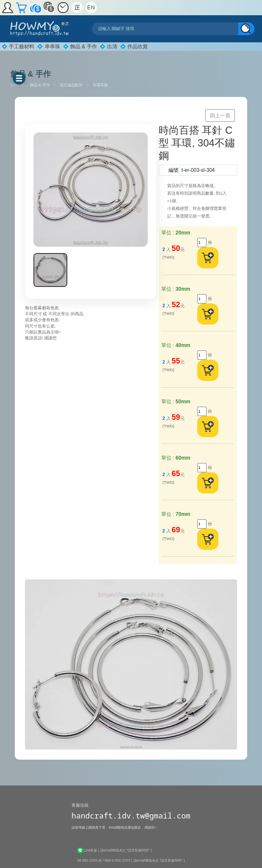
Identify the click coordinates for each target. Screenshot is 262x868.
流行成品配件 (72, 85)
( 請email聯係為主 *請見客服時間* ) (125, 850)
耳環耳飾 (100, 85)
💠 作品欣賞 (134, 47)
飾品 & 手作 (41, 85)
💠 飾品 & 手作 (80, 47)
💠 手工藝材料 (18, 47)
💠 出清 (108, 47)
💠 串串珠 (48, 47)
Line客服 (87, 850)
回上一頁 (220, 116)
